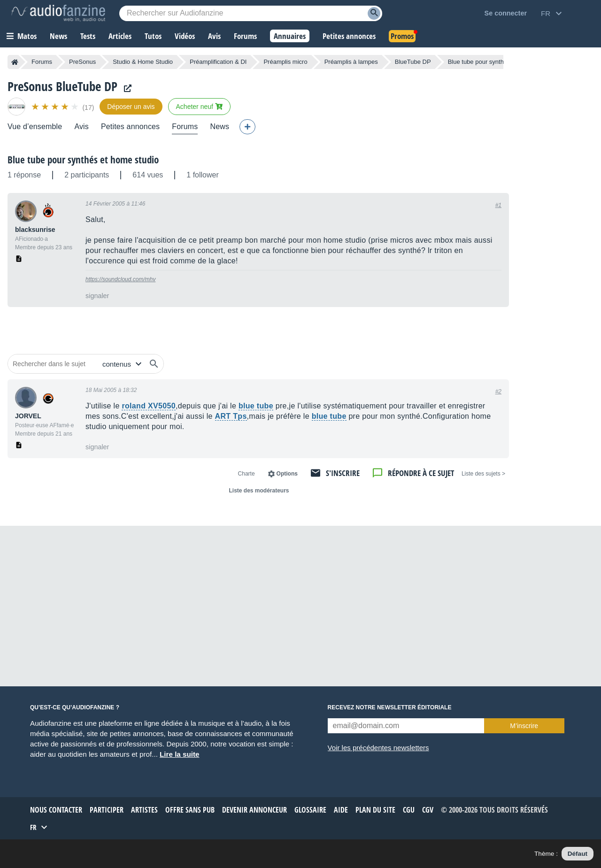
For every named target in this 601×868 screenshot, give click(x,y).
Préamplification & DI (218, 62)
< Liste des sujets (483, 474)
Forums (42, 62)
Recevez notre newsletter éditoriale (390, 707)
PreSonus (82, 62)
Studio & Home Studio (143, 62)
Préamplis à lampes (351, 62)
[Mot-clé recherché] (251, 13)
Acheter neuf (199, 107)
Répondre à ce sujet (421, 473)
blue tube (256, 406)
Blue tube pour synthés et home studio (83, 160)
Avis (81, 127)
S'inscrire (343, 473)
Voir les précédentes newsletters (378, 748)
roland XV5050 (148, 406)
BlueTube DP (413, 62)
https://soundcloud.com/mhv (120, 279)
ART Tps (231, 416)
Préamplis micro (285, 62)
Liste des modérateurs (259, 491)
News (220, 127)
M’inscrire (524, 726)
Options (287, 474)
